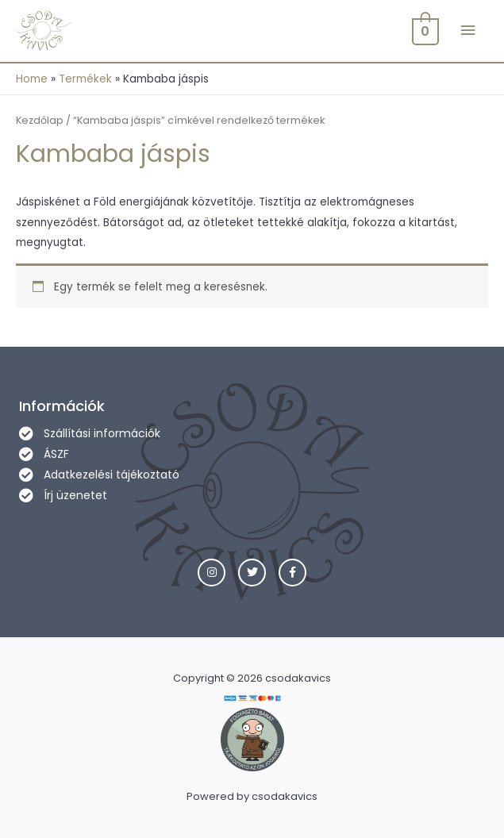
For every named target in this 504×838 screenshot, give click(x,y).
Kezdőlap (40, 120)
